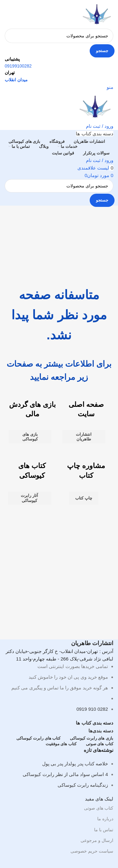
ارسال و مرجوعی (97, 840)
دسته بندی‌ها (101, 731)
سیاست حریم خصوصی (92, 851)
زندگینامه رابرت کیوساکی (83, 785)
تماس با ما (104, 830)
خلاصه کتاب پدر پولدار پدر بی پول (75, 764)
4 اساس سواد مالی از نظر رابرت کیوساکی (65, 774)
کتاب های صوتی (99, 808)
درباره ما (105, 819)
